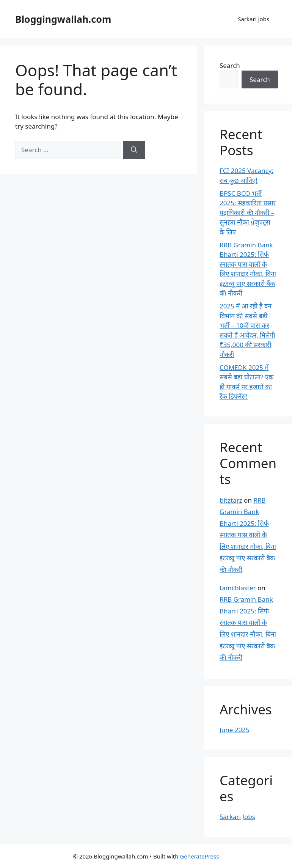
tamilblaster (238, 588)
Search (230, 65)
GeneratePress (199, 856)
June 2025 (235, 730)
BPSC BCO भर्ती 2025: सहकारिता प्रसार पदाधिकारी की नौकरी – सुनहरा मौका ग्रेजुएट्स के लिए (248, 213)
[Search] (134, 150)
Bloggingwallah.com (63, 19)
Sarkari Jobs (254, 19)
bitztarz (231, 500)
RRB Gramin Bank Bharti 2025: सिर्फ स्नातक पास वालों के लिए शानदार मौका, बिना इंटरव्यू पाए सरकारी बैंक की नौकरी (248, 535)
